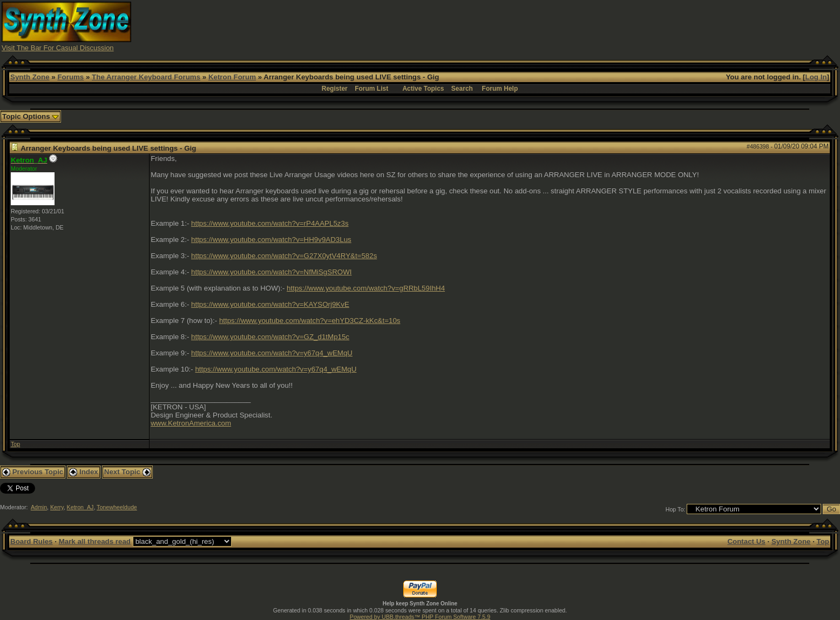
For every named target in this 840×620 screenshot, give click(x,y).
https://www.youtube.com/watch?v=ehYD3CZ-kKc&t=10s (310, 321)
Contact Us (746, 541)
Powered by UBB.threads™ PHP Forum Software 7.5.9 (420, 617)
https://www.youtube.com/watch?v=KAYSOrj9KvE (270, 304)
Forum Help (500, 89)
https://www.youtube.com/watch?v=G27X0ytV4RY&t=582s (284, 256)
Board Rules (32, 541)
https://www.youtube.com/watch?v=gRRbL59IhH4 (366, 288)
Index (84, 472)
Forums (70, 77)
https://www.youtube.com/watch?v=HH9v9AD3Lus (271, 240)
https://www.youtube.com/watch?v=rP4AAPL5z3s (270, 223)
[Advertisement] (630, 26)
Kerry (57, 507)
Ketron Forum (232, 77)
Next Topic (127, 472)
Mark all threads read (95, 541)
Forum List (371, 89)
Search (462, 89)
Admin (39, 507)
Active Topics (423, 89)
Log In (816, 77)
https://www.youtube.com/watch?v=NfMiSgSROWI (271, 272)
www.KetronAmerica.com (191, 423)
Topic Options (31, 116)
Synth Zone (30, 77)
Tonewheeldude (117, 507)
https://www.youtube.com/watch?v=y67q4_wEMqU (272, 353)
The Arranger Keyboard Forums (146, 77)
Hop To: (676, 509)
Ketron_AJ (80, 507)
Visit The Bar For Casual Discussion (58, 48)
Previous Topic (33, 472)
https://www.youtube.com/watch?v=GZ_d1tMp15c (270, 337)
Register (335, 89)
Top (15, 444)
